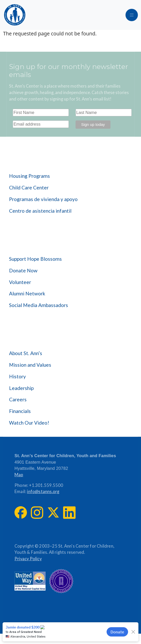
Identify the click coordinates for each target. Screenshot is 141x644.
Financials (20, 411)
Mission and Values (30, 365)
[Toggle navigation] (132, 15)
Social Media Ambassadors (39, 305)
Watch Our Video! (29, 423)
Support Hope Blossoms (35, 259)
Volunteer (20, 282)
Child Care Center (29, 187)
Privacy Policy (28, 559)
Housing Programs (29, 176)
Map (19, 475)
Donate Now (23, 270)
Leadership (21, 388)
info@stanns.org (43, 492)
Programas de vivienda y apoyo (43, 199)
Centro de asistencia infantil (40, 211)
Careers (18, 399)
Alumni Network (27, 293)
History (17, 376)
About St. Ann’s (26, 353)
